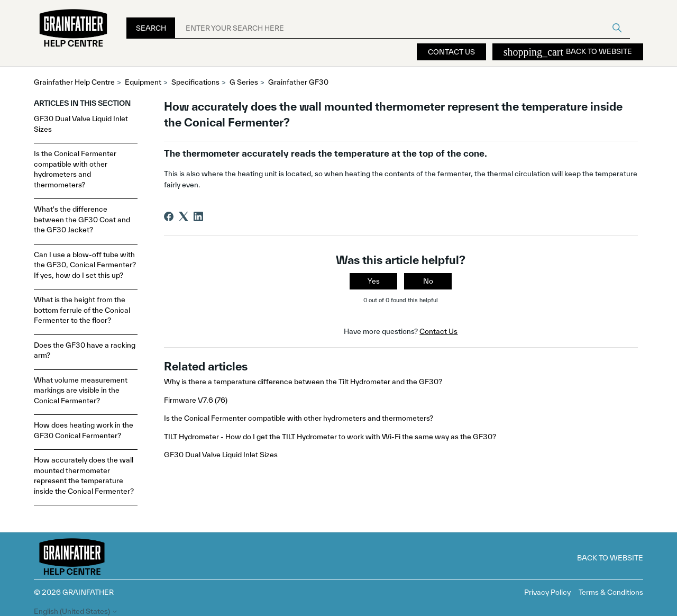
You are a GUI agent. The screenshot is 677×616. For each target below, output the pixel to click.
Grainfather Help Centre (74, 82)
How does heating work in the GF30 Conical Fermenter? (84, 430)
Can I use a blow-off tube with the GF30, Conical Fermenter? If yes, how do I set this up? (85, 265)
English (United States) (76, 612)
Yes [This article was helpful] (374, 281)
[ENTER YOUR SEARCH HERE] (402, 28)
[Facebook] (169, 216)
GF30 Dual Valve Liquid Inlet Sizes (81, 124)
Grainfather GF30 (298, 82)
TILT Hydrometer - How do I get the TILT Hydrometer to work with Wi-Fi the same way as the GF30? (330, 437)
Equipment (143, 82)
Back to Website (568, 52)
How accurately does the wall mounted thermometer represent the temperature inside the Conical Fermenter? (84, 475)
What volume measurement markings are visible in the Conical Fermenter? (81, 390)
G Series (244, 82)
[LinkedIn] (198, 216)
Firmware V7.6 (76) (196, 400)
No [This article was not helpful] (428, 281)
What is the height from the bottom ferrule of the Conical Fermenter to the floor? (82, 310)
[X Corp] (184, 216)
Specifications (195, 82)
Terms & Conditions (611, 592)
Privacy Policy (547, 592)
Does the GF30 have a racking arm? (85, 350)
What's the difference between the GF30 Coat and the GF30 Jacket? (82, 219)
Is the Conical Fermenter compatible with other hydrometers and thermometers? (75, 169)
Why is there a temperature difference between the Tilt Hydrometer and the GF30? (303, 382)
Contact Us (451, 52)
